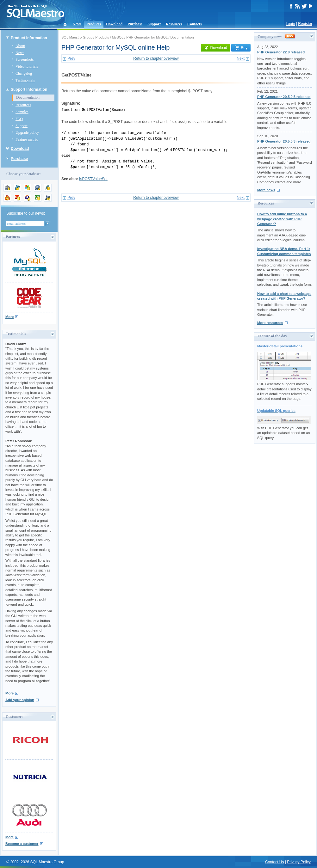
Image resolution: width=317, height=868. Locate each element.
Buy (241, 48)
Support (154, 24)
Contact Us (274, 862)
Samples (22, 112)
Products (94, 24)
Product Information (29, 38)
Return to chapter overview (156, 58)
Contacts (194, 24)
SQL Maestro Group (77, 37)
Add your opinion (20, 700)
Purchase (135, 24)
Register (305, 24)
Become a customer (22, 844)
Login (290, 24)
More (9, 317)
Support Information (29, 89)
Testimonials (25, 80)
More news (266, 190)
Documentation (28, 97)
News (77, 24)
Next (241, 58)
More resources (270, 323)
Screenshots (25, 59)
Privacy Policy (299, 862)
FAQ (19, 119)
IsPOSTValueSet (93, 179)
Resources (174, 24)
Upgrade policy (27, 132)
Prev (71, 58)
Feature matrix (27, 139)
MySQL (118, 37)
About (20, 46)
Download (114, 24)
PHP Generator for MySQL (147, 37)
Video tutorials (27, 66)
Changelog (24, 73)
